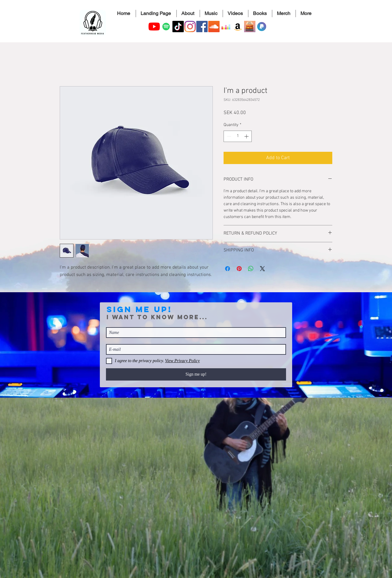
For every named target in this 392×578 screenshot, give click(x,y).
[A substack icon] (250, 27)
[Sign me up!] (196, 374)
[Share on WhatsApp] (251, 269)
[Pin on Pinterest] (239, 269)
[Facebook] (202, 27)
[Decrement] (228, 136)
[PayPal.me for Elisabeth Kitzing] (262, 27)
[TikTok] (178, 27)
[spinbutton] (238, 136)
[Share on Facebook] (228, 269)
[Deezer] (226, 27)
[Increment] (247, 136)
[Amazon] (238, 27)
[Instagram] (190, 27)
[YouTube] (154, 27)
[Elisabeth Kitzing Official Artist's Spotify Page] (166, 27)
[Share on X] (262, 269)
